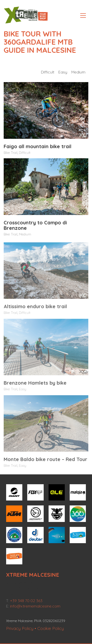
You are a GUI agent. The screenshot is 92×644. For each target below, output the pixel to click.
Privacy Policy (20, 628)
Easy (63, 72)
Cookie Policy (51, 628)
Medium (78, 72)
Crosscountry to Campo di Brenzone (35, 226)
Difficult (48, 72)
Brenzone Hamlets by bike (35, 386)
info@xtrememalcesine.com (35, 606)
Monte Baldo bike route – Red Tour (46, 462)
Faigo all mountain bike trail (38, 147)
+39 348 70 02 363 (26, 601)
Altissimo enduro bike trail (35, 309)
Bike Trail (11, 153)
